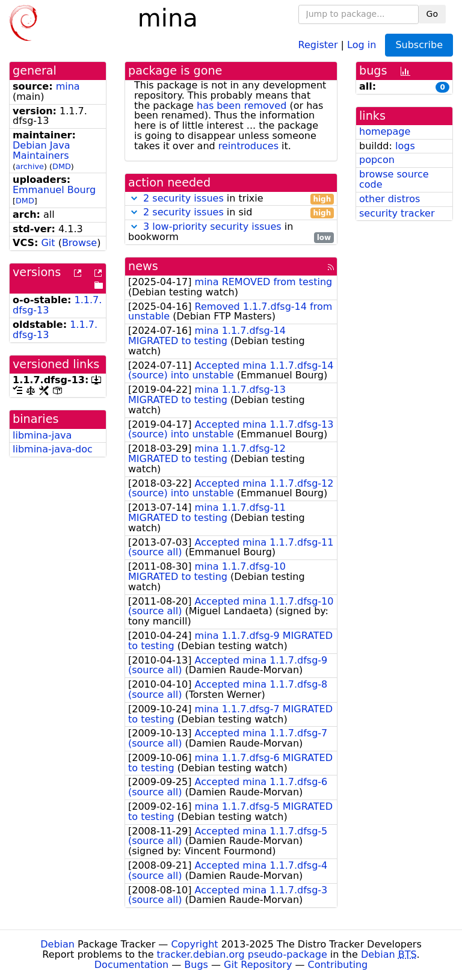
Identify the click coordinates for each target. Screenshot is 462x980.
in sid (231, 213)
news (143, 266)
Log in (362, 44)
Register (318, 44)
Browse (79, 243)
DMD (62, 166)
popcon (377, 160)
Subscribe (419, 45)
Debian (57, 944)
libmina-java (42, 435)
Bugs (196, 965)
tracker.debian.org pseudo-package (242, 954)
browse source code (394, 179)
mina (68, 86)
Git (48, 243)
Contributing (338, 965)
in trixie (231, 199)
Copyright (194, 944)
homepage (385, 131)
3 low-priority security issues (212, 227)
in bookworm (231, 232)
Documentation (131, 965)
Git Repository (258, 965)
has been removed (242, 106)
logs (405, 146)
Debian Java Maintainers (42, 150)
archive (30, 166)
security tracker (397, 213)
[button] (134, 198)
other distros (390, 199)
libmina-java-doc (53, 449)
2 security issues (183, 198)
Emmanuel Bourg (54, 190)
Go (432, 14)
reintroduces (248, 146)
